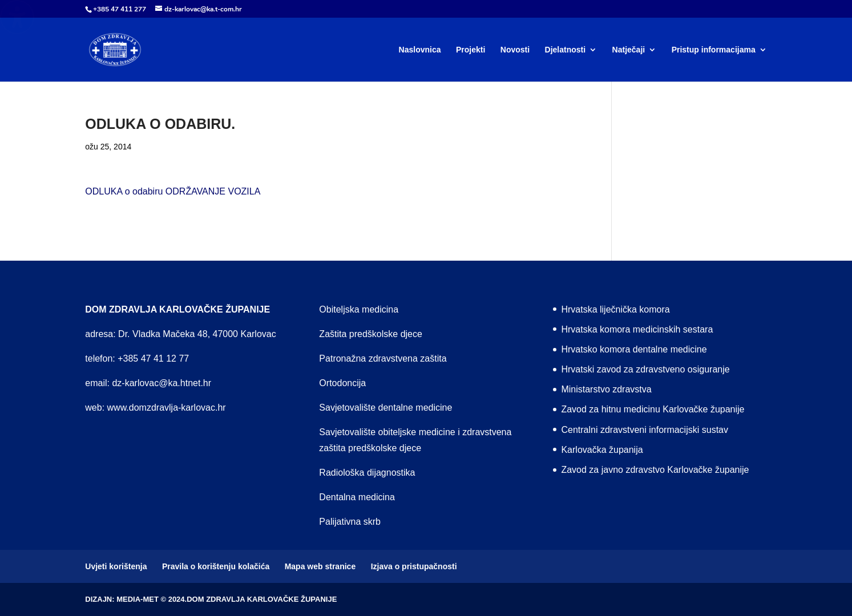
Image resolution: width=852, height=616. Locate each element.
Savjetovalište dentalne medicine (385, 408)
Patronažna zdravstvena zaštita (383, 358)
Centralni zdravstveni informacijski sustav (645, 430)
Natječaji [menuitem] (629, 50)
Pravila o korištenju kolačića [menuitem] (216, 566)
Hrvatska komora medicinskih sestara (637, 329)
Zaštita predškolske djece (371, 334)
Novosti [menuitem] (515, 50)
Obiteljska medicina (359, 309)
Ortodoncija (342, 383)
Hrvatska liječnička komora (615, 309)
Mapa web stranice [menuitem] (320, 566)
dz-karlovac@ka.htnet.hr (161, 383)
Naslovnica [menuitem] (420, 50)
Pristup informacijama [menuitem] (714, 50)
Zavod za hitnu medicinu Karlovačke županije (653, 409)
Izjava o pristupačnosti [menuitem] (414, 566)
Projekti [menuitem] (471, 50)
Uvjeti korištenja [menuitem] (116, 566)
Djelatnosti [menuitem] (566, 50)
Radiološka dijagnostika (367, 473)
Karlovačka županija (602, 450)
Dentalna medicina (357, 497)
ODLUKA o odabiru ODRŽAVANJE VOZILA (173, 191)
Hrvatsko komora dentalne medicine (634, 349)
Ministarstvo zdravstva (606, 389)
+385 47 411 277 (120, 9)
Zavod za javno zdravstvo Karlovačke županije (655, 470)
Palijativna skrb (350, 522)
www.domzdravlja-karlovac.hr (167, 408)
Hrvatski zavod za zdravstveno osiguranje (645, 369)
